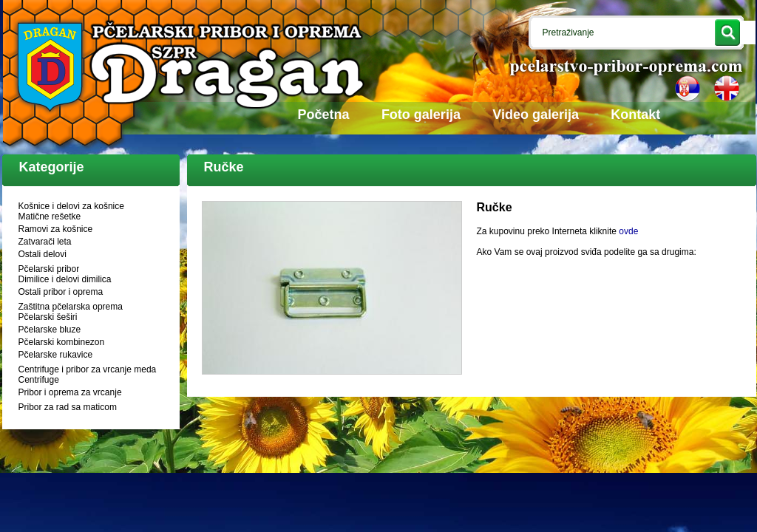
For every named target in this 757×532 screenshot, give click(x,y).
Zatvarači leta (45, 242)
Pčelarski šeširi (48, 317)
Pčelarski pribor (49, 269)
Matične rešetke (50, 216)
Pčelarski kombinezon (62, 342)
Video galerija (536, 115)
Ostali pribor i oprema (61, 292)
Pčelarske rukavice (56, 355)
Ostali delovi (43, 254)
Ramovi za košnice (56, 229)
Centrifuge (39, 380)
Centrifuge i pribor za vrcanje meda (88, 369)
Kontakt (635, 115)
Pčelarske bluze (50, 330)
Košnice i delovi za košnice (71, 206)
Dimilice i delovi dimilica (65, 279)
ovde (628, 231)
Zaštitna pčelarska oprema (71, 307)
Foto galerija (421, 115)
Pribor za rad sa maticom (68, 407)
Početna (324, 115)
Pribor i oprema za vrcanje (70, 392)
